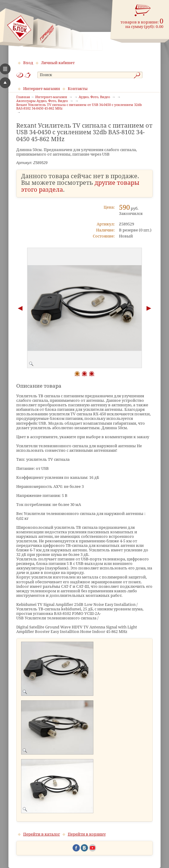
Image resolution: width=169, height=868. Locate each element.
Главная (23, 97)
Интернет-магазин (42, 89)
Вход (28, 63)
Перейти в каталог (42, 834)
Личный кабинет (58, 63)
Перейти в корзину (87, 834)
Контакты (78, 89)
